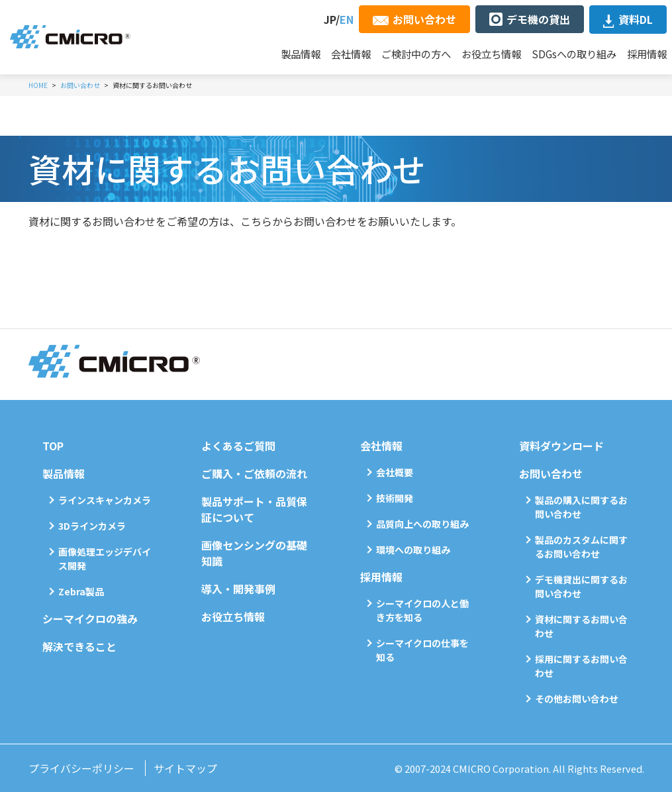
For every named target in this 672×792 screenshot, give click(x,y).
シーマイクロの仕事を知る (422, 650)
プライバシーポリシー (81, 768)
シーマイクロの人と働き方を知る (422, 610)
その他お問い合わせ (577, 699)
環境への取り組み (413, 550)
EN (347, 19)
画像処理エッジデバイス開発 (105, 559)
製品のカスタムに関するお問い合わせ (581, 547)
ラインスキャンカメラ (105, 500)
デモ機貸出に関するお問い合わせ (581, 586)
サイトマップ (185, 768)
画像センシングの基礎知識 (254, 553)
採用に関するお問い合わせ (581, 666)
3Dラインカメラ (92, 526)
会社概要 (395, 472)
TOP (53, 446)
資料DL (636, 19)
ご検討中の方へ (416, 54)
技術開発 (395, 498)
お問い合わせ (424, 19)
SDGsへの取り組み (574, 54)
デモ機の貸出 (538, 19)
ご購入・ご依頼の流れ (254, 473)
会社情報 (351, 54)
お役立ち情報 (491, 54)
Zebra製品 (81, 591)
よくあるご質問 (238, 446)
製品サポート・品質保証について (254, 509)
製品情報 (301, 54)
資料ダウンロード (561, 446)
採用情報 (647, 54)
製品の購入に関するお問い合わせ (581, 507)
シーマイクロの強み (90, 619)
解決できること (79, 646)
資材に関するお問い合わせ (581, 626)
